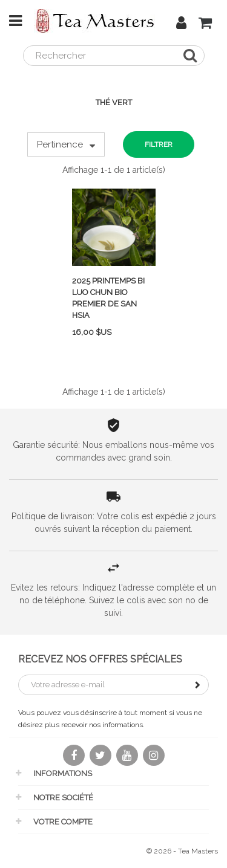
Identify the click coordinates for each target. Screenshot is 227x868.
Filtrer (159, 144)
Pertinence (66, 145)
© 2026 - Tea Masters (182, 851)
